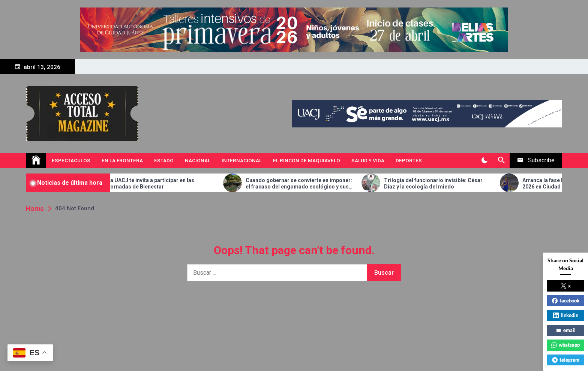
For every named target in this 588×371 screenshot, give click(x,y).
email (566, 330)
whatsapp (565, 345)
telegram (566, 360)
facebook (566, 301)
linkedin (566, 315)
